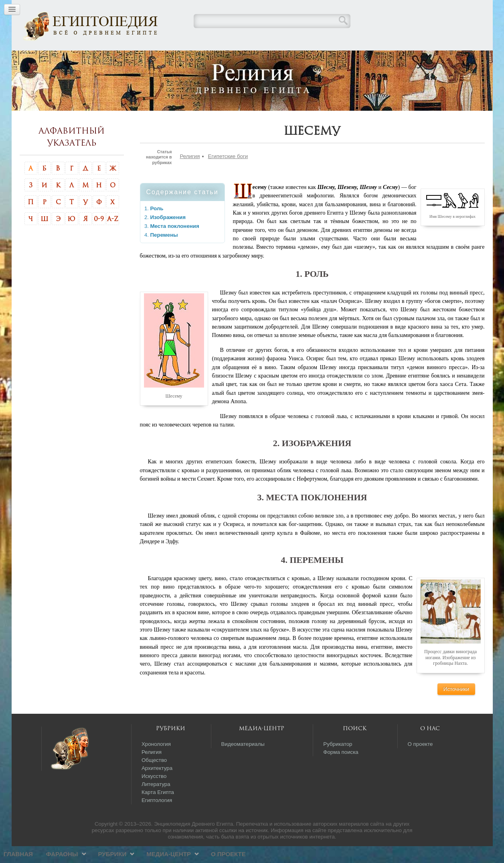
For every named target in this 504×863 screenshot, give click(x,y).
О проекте (353, 58)
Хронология (156, 761)
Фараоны (186, 58)
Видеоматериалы (243, 761)
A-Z (113, 236)
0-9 (99, 236)
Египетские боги (228, 173)
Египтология (157, 817)
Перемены (164, 252)
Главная (143, 58)
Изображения (168, 234)
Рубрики (237, 58)
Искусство (154, 793)
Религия (190, 173)
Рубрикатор (338, 761)
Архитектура (157, 785)
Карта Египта (158, 809)
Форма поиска (341, 769)
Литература (156, 801)
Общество (154, 777)
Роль (157, 225)
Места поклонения (175, 243)
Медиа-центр (293, 58)
